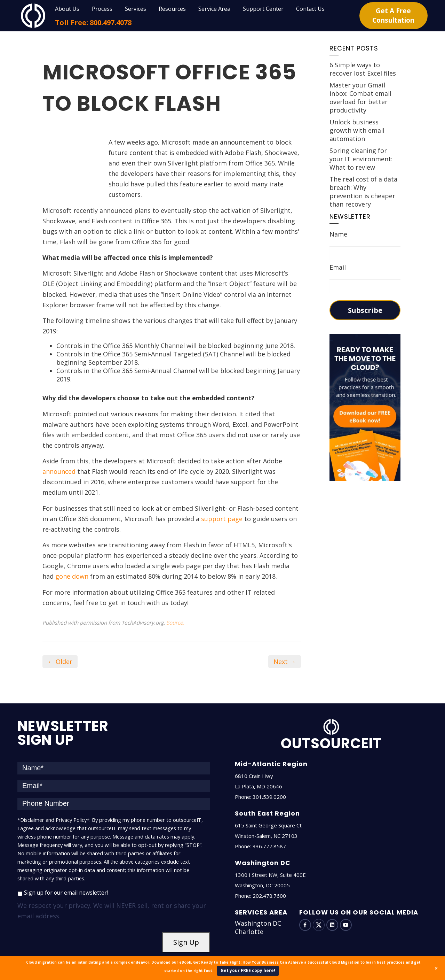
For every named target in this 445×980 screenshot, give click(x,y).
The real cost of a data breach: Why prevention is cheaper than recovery (363, 192)
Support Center (263, 9)
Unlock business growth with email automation (357, 130)
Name (338, 234)
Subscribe (365, 310)
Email (338, 267)
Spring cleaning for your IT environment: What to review (361, 159)
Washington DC (258, 902)
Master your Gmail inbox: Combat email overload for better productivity (360, 98)
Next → (285, 641)
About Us (67, 9)
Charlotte (249, 911)
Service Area (214, 9)
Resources (172, 9)
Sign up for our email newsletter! (66, 871)
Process (102, 9)
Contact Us (310, 9)
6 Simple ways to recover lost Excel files (363, 69)
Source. (175, 602)
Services (136, 9)
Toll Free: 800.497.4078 (93, 22)
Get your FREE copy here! (248, 970)
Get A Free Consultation (393, 16)
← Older (60, 641)
